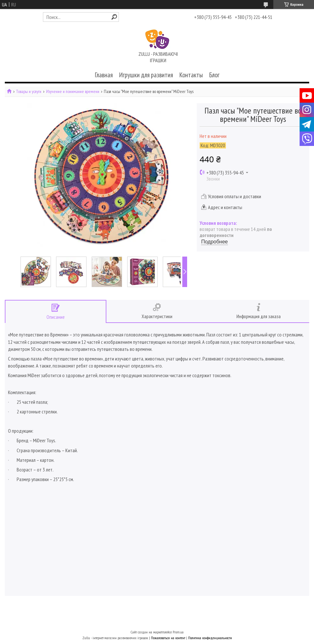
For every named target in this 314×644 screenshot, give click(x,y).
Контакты (191, 75)
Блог (214, 75)
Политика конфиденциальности (210, 638)
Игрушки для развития (146, 75)
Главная (104, 75)
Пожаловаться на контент (168, 638)
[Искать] (114, 17)
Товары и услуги (29, 92)
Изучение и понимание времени (73, 92)
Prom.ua (178, 632)
